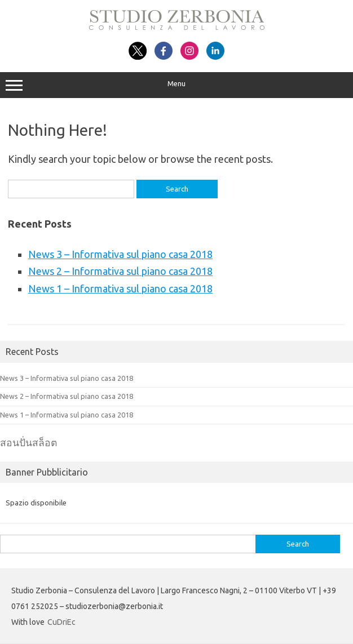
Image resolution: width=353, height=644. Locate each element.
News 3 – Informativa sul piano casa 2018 (120, 254)
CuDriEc (61, 622)
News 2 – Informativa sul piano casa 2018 (120, 271)
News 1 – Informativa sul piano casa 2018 (120, 288)
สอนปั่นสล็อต (28, 443)
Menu (177, 85)
